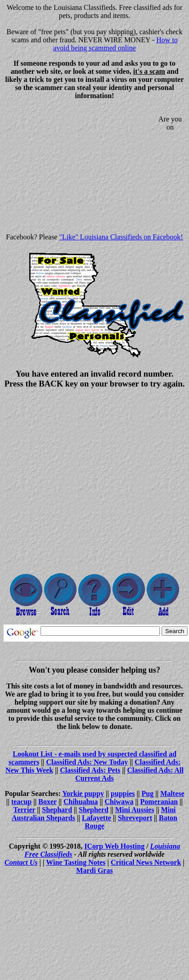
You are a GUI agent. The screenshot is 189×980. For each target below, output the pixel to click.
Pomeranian (159, 802)
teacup (21, 802)
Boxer (47, 802)
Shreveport (135, 818)
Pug (148, 793)
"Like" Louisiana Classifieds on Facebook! (121, 237)
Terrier (24, 810)
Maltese (172, 793)
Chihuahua (81, 802)
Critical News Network (146, 862)
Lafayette (97, 818)
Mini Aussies (135, 810)
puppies (123, 793)
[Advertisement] (79, 170)
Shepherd (94, 810)
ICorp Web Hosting (114, 846)
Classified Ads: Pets (90, 770)
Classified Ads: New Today (87, 762)
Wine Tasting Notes (76, 862)
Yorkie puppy (83, 793)
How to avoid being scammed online (115, 44)
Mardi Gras (94, 870)
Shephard (57, 810)
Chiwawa (119, 802)
